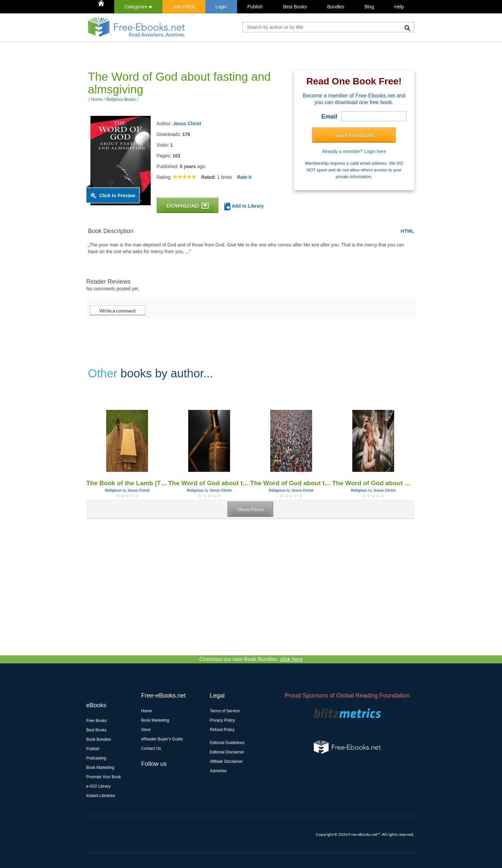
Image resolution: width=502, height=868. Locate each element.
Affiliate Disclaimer (226, 762)
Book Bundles (99, 739)
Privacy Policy (223, 720)
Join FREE (184, 7)
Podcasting (96, 758)
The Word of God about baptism (373, 483)
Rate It (244, 177)
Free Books (97, 721)
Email (329, 117)
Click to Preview (117, 196)
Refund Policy (222, 730)
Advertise (218, 771)
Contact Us (151, 748)
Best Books (295, 7)
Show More (250, 509)
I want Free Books (354, 135)
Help (399, 7)
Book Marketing (100, 768)
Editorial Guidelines (227, 743)
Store (146, 730)
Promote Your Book (104, 777)
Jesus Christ (187, 124)
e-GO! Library (99, 786)
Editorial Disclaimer (227, 752)
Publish (255, 7)
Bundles (336, 7)
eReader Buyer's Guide (162, 739)
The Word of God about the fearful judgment (209, 483)
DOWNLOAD (188, 205)
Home (147, 711)
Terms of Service (225, 711)
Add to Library (244, 206)
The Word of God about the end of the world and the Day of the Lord (291, 483)
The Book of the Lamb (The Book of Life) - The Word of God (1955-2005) (127, 483)
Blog (369, 7)
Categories (138, 7)
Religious (113, 490)
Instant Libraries (101, 796)
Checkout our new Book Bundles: (251, 659)
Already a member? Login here (354, 151)
